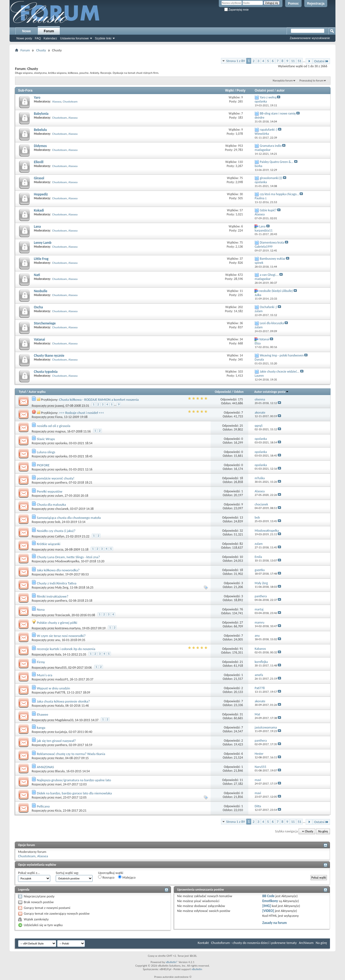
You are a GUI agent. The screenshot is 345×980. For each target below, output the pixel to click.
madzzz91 (62, 679)
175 (240, 399)
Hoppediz (41, 194)
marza (59, 549)
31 (241, 714)
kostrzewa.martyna (68, 628)
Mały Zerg (62, 587)
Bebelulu (40, 130)
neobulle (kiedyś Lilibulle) (276, 291)
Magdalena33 (64, 720)
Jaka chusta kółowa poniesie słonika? (63, 701)
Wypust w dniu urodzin (53, 688)
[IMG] (267, 906)
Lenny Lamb (43, 243)
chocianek (62, 509)
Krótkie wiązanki (49, 544)
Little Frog (41, 259)
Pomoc (293, 4)
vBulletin (197, 969)
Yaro (37, 97)
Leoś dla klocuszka (272, 323)
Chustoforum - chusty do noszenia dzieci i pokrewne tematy (254, 943)
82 (241, 544)
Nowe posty (24, 38)
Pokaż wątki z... (29, 873)
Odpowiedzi (223, 392)
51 (300, 61)
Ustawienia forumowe (74, 38)
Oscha (38, 307)
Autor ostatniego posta (272, 392)
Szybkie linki (103, 38)
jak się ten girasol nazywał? (56, 741)
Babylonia (41, 114)
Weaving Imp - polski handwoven (282, 355)
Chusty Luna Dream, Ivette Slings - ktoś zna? (68, 557)
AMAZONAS (45, 767)
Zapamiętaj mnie (237, 10)
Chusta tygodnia (46, 372)
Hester (59, 574)
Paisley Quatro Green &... (277, 162)
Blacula (60, 771)
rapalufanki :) (269, 130)
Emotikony (270, 901)
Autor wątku (37, 392)
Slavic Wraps (46, 439)
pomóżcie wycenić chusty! (56, 478)
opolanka (61, 443)
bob (58, 522)
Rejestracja (316, 4)
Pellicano (43, 806)
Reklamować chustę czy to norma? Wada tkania (71, 754)
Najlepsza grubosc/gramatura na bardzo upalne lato (74, 780)
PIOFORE (43, 465)
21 (241, 662)
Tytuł (22, 392)
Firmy (41, 662)
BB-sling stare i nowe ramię (278, 113)
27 (241, 622)
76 (241, 609)
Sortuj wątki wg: (67, 873)
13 (241, 517)
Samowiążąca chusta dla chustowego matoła (69, 518)
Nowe (26, 31)
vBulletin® (172, 962)
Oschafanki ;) (268, 307)
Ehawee (42, 714)
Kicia (58, 811)
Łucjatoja (61, 732)
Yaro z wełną (268, 97)
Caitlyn (60, 536)
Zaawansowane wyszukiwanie (310, 38)
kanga (41, 728)
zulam (59, 496)
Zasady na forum (275, 923)
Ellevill (39, 162)
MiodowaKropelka (67, 561)
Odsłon (239, 392)
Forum (49, 31)
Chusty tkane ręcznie (49, 356)
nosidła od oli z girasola (54, 426)
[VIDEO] (268, 911)
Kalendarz (51, 38)
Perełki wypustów (50, 491)
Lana (37, 226)
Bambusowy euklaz (272, 259)
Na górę (323, 831)
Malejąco (127, 877)
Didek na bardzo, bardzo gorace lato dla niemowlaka (74, 793)
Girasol (39, 178)
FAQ (38, 38)
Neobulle (41, 291)
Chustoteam (70, 102)
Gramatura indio (271, 146)
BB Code (268, 896)
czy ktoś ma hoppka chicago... (279, 194)
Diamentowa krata (272, 242)
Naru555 (61, 668)
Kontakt (203, 943)
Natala (60, 706)
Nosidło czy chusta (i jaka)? (56, 531)
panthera (61, 482)
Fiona (59, 417)
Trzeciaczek (63, 615)
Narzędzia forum (283, 81)
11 (293, 61)
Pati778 (60, 692)
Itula (58, 654)
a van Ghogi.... (269, 275)
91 (241, 649)
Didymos (40, 146)
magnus (60, 431)
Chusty (41, 50)
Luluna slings (46, 452)
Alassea (57, 102)
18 (241, 478)
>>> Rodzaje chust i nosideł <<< (81, 413)
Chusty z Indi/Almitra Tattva (57, 583)
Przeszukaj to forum (311, 81)
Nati (37, 275)
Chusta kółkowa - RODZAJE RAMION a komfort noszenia (99, 400)
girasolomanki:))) (271, 178)
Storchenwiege (45, 323)
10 (241, 557)
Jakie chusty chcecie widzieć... (280, 371)
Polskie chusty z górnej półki (57, 623)
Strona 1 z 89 (235, 61)
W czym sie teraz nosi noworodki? (61, 636)
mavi (58, 784)
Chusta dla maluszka (51, 504)
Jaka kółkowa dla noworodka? (58, 570)
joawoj (60, 406)
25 (241, 426)
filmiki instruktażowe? (53, 596)
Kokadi (39, 210)
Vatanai (39, 339)
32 (241, 531)
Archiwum (306, 943)
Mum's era (45, 675)
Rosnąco (106, 877)
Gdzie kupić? (268, 210)
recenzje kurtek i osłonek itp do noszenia (66, 649)
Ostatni (321, 61)
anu (58, 640)
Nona (41, 609)
